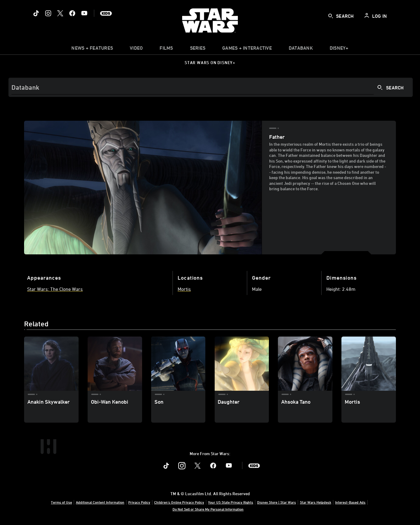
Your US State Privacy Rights (231, 502)
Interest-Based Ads (350, 502)
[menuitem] (136, 49)
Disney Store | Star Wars (277, 502)
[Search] (211, 87)
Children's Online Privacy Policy (179, 502)
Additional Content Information (100, 502)
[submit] (331, 16)
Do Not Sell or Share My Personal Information (208, 509)
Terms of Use (61, 502)
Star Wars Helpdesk (316, 502)
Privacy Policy (139, 502)
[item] (92, 49)
